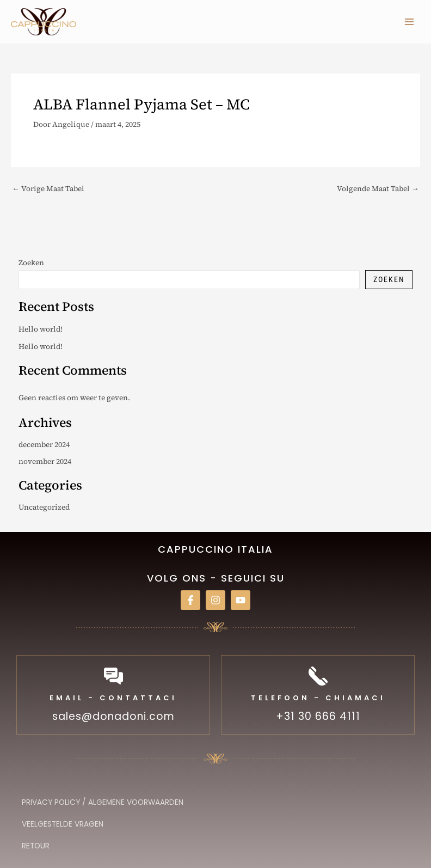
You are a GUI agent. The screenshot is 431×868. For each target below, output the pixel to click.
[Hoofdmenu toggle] (410, 22)
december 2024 (44, 445)
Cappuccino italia (215, 549)
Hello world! (41, 329)
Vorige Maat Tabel (48, 189)
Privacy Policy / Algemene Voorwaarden (103, 802)
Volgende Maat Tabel (378, 189)
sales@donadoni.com (113, 716)
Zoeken (31, 263)
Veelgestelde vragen (63, 824)
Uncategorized (44, 507)
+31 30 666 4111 (318, 716)
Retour (36, 846)
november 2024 (45, 461)
